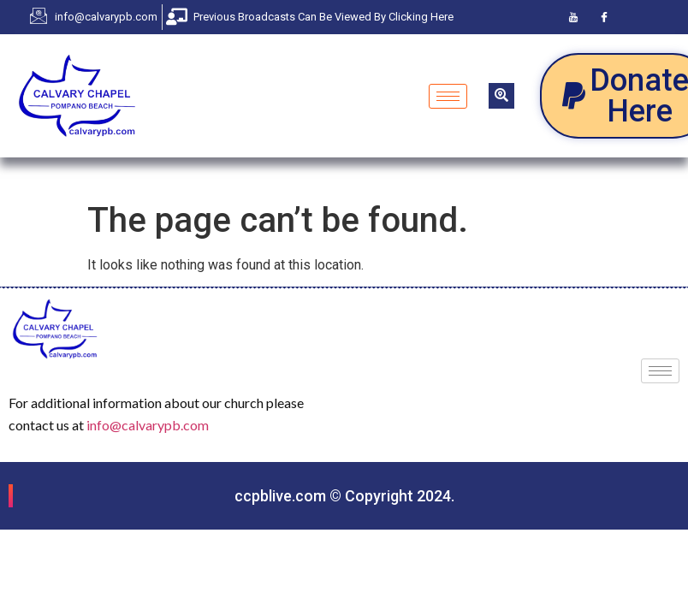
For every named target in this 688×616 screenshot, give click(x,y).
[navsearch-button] (501, 96)
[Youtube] (573, 17)
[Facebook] (604, 17)
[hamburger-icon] (448, 96)
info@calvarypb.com (148, 425)
